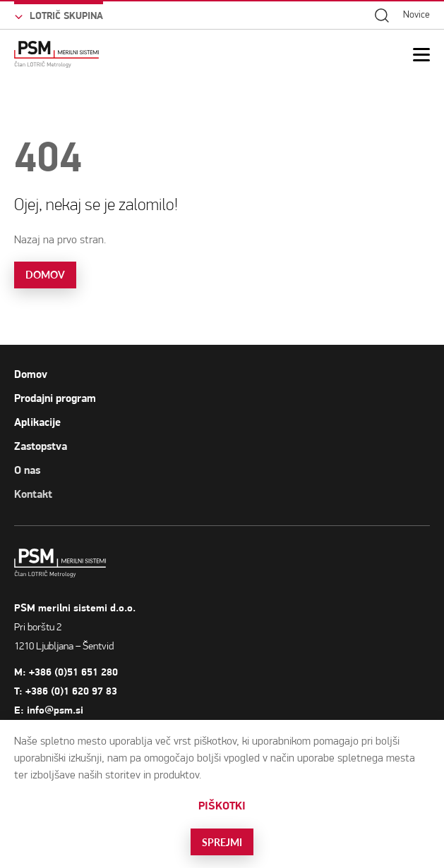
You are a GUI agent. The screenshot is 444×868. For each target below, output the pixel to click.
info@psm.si (80, 710)
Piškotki (222, 806)
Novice (416, 14)
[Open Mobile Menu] (421, 55)
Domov (31, 374)
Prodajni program (55, 398)
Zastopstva (41, 446)
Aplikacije (37, 422)
